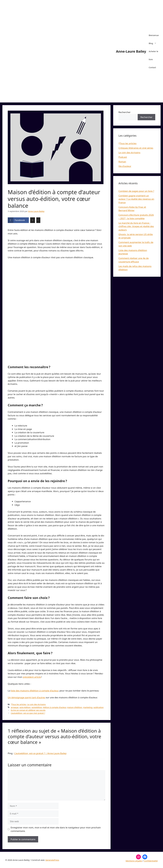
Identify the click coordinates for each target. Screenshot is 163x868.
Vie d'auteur (125, 166)
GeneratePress (52, 860)
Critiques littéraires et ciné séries (136, 148)
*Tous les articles (18, 704)
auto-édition (25, 707)
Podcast (123, 157)
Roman (122, 162)
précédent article (32, 677)
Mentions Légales (134, 861)
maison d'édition (75, 707)
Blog (154, 43)
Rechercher (125, 112)
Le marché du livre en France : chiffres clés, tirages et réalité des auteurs (136, 226)
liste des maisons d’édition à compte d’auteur (35, 691)
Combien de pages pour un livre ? (136, 191)
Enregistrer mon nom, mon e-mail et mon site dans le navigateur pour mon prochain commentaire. (56, 829)
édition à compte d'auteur (55, 707)
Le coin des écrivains (36, 704)
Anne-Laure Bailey (131, 51)
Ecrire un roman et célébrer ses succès (28, 710)
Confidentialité (151, 861)
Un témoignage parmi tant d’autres (26, 697)
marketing (88, 707)
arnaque (15, 707)
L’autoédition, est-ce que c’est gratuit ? (28, 713)
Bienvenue (154, 35)
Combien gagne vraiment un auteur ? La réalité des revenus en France (136, 199)
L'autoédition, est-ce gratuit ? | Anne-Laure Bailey (40, 753)
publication (99, 707)
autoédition (37, 707)
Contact (152, 67)
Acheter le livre (153, 55)
